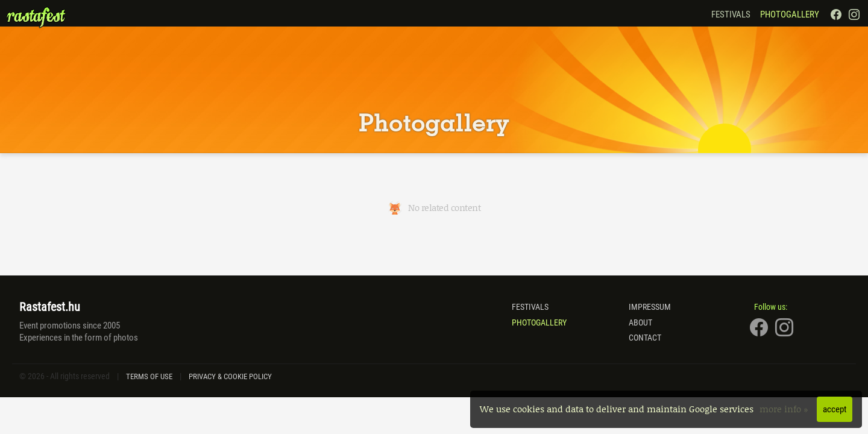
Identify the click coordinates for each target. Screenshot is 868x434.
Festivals (731, 14)
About (640, 322)
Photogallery (790, 14)
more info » (785, 409)
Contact (645, 338)
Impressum (650, 307)
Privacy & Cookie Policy (230, 376)
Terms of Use (149, 376)
